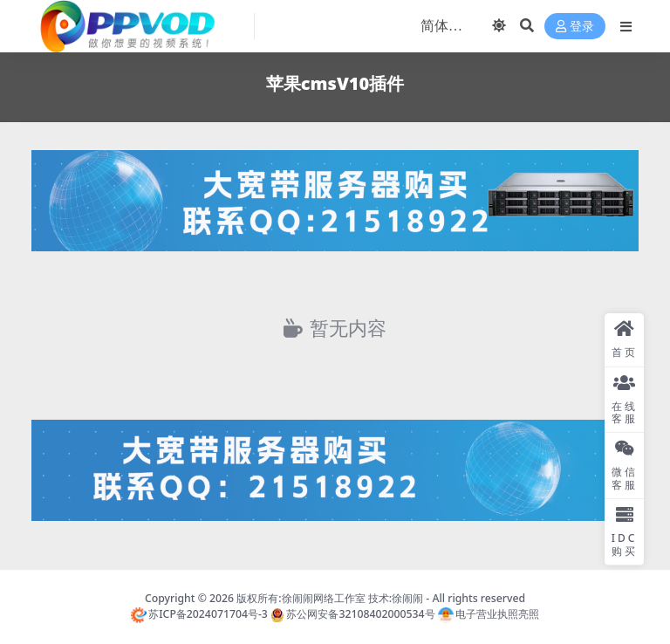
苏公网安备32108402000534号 (352, 614)
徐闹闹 (407, 598)
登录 (575, 27)
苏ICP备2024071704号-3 (199, 614)
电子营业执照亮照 (489, 614)
